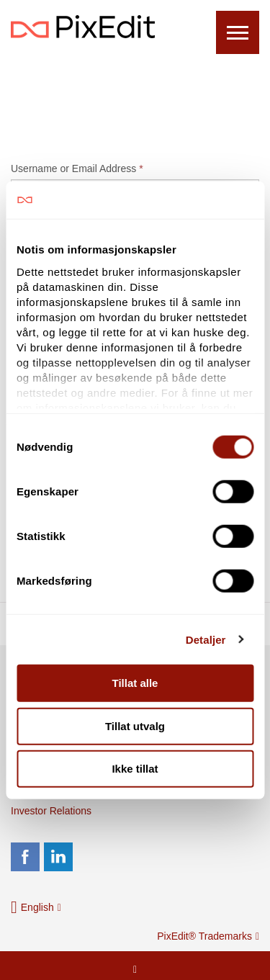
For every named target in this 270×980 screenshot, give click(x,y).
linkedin (58, 857)
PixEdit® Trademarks (208, 936)
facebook (25, 857)
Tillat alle (135, 683)
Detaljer (206, 639)
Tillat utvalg (135, 725)
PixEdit (83, 27)
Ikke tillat (135, 769)
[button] (36, 907)
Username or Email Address (77, 168)
